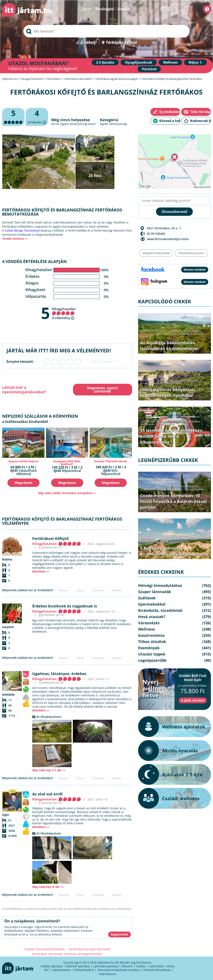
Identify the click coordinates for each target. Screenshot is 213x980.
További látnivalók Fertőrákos (44, 949)
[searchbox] (106, 31)
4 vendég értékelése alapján (34, 261)
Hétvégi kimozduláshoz (184, 331)
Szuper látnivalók (151, 334)
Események (149, 648)
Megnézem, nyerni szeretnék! (102, 390)
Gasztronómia (151, 635)
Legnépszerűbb (194, 489)
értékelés (37, 117)
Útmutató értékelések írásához (119, 970)
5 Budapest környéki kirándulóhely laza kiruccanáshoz (175, 551)
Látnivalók (156, 966)
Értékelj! (89, 43)
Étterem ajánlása (78, 966)
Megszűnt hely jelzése (156, 253)
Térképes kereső (121, 43)
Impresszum (108, 974)
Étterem (127, 966)
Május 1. (195, 62)
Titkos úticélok (173, 383)
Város (171, 966)
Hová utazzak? (152, 617)
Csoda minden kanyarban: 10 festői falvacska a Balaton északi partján (174, 501)
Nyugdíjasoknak (139, 62)
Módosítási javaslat (192, 253)
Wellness (170, 62)
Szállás (141, 966)
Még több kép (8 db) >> (48, 887)
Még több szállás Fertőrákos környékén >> (67, 493)
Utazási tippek (166, 424)
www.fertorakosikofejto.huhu (168, 239)
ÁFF (46, 970)
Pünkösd (149, 69)
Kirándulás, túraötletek (178, 334)
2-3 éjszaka (105, 62)
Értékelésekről (84, 970)
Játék (87, 9)
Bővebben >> (41, 571)
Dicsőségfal (105, 9)
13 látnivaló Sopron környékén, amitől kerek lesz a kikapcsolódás (172, 436)
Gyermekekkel (152, 604)
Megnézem (24, 483)
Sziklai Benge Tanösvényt (22, 230)
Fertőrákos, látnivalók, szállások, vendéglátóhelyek (67, 954)
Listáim (124, 9)
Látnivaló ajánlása (106, 966)
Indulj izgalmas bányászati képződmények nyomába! (168, 392)
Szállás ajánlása (52, 966)
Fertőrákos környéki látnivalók (89, 949)
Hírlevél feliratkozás (157, 970)
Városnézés (147, 424)
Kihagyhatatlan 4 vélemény (64, 313)
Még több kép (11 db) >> (49, 770)
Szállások (147, 598)
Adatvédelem (62, 970)
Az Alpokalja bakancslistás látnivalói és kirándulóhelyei (169, 346)
